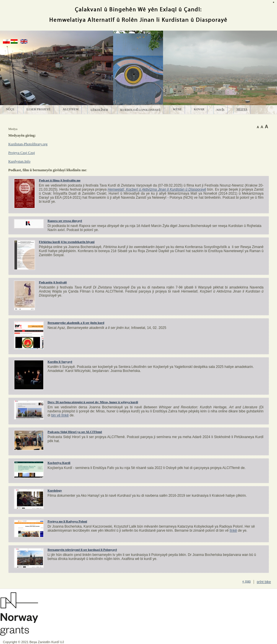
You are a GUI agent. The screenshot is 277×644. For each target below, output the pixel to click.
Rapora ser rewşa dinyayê (65, 221)
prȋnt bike (264, 582)
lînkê (233, 531)
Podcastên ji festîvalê (53, 282)
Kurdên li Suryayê (60, 362)
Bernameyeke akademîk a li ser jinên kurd (76, 323)
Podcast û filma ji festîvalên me (60, 180)
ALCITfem (71, 109)
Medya (242, 109)
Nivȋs (220, 110)
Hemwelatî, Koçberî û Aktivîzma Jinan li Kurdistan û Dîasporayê (157, 189)
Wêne (177, 109)
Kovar (199, 109)
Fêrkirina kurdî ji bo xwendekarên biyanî (67, 242)
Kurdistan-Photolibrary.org (28, 144)
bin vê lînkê (60, 415)
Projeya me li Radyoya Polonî (67, 521)
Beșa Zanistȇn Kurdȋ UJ (47, 642)
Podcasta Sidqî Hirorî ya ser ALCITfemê (75, 432)
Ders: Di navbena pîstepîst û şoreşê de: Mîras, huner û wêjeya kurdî (93, 402)
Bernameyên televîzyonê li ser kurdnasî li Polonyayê (82, 550)
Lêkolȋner (99, 110)
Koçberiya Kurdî (59, 463)
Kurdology (55, 490)
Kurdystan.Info (19, 161)
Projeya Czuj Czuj (22, 153)
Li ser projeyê (39, 109)
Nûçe (10, 109)
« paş (247, 581)
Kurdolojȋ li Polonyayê (141, 110)
